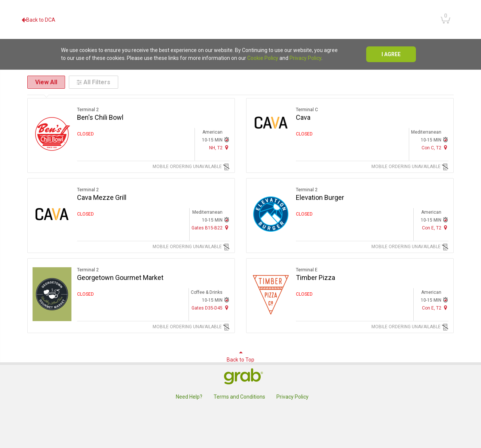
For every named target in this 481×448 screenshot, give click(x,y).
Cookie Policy (263, 58)
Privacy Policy (305, 58)
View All (46, 82)
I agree (391, 54)
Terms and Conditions (239, 397)
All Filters (94, 82)
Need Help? (189, 397)
